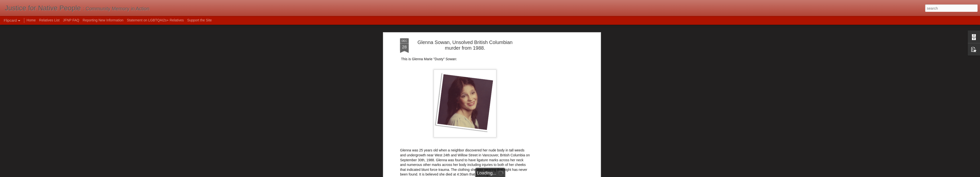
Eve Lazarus (410, 139)
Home (31, 20)
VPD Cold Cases (413, 134)
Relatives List (49, 20)
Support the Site (199, 20)
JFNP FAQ (71, 20)
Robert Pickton (505, 38)
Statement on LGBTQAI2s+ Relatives (155, 20)
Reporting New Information (103, 20)
